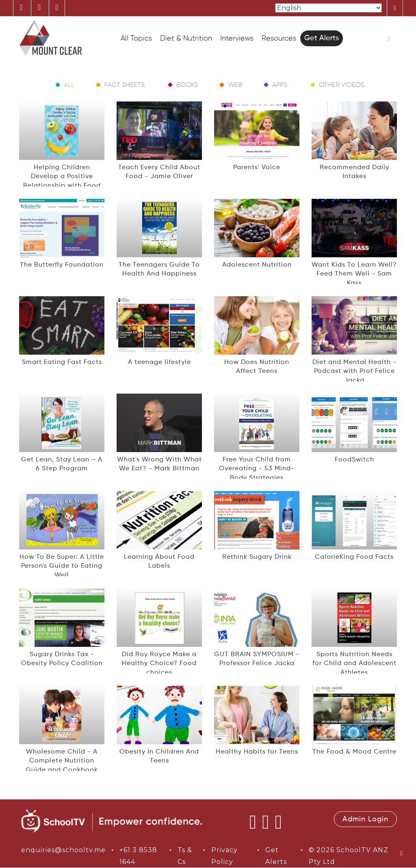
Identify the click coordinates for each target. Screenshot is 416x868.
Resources (279, 39)
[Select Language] (328, 8)
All (69, 85)
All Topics (136, 39)
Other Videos (342, 85)
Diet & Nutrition (186, 39)
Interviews (237, 39)
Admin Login (365, 819)
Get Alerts (322, 38)
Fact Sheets (125, 85)
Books (187, 85)
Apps (280, 85)
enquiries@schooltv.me (63, 850)
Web (235, 85)
